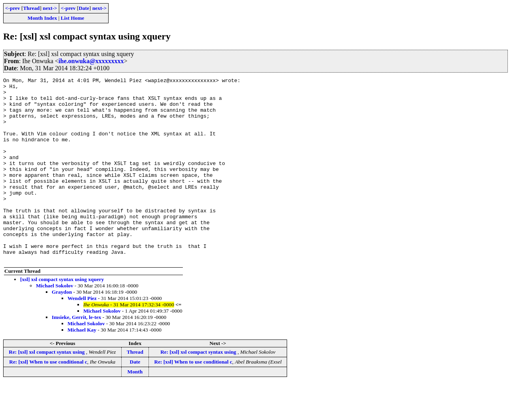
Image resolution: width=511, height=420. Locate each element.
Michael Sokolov (54, 322)
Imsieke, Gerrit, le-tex (76, 354)
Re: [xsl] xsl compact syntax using (47, 389)
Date (84, 8)
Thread (31, 8)
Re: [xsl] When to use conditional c (48, 398)
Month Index (42, 18)
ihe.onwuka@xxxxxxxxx (91, 61)
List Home (73, 18)
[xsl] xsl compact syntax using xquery (62, 316)
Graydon (62, 329)
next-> (50, 8)
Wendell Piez (82, 335)
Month (135, 408)
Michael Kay (82, 367)
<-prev (13, 8)
